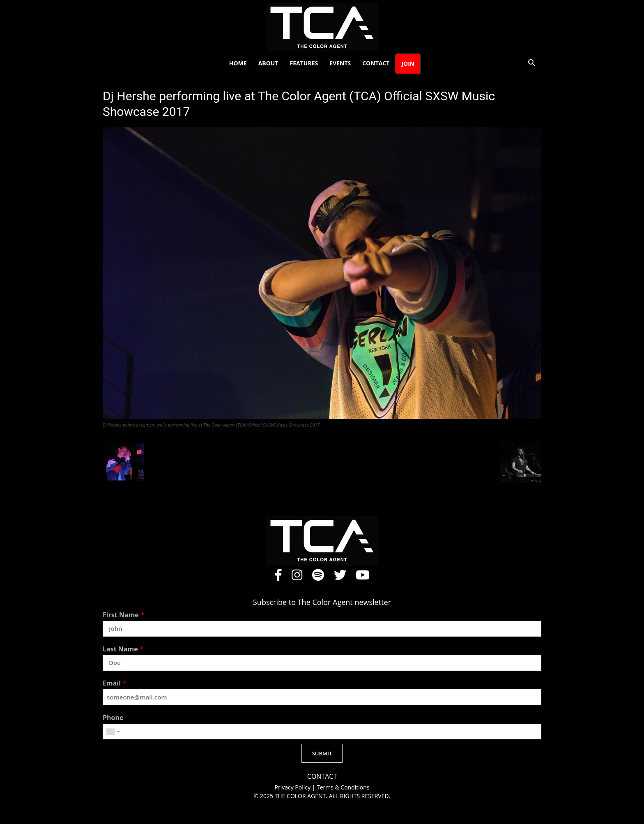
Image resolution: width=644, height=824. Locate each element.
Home (238, 63)
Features (304, 63)
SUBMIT (322, 753)
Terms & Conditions (343, 787)
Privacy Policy (293, 787)
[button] (531, 64)
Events (340, 63)
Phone (113, 718)
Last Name (123, 649)
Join (408, 63)
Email (114, 683)
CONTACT (322, 777)
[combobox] (113, 732)
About (268, 63)
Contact (376, 63)
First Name (123, 615)
